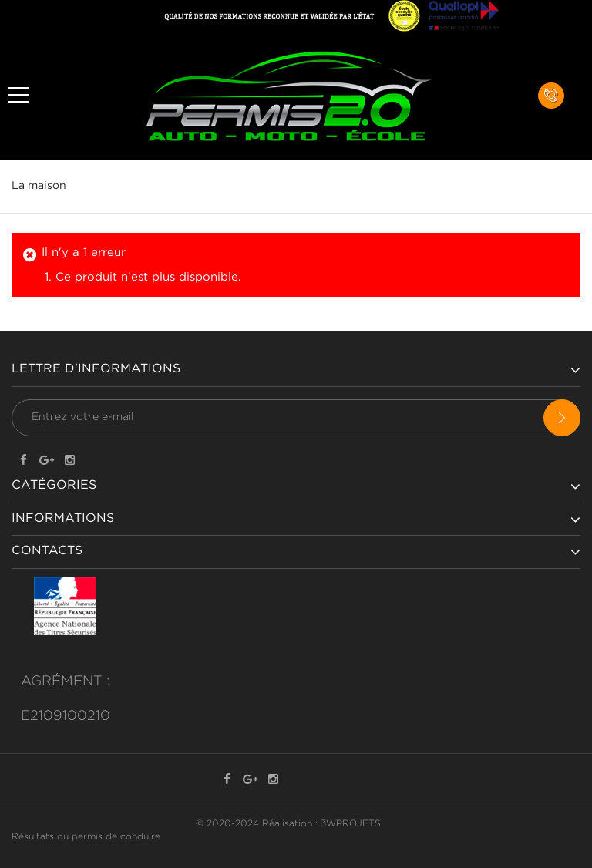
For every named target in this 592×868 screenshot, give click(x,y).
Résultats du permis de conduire (86, 837)
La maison (39, 186)
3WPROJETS (351, 824)
